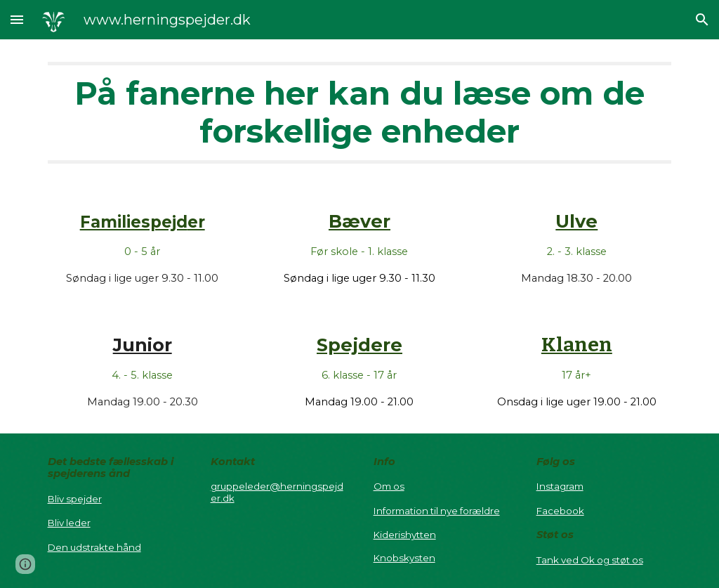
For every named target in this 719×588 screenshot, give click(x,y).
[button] (17, 19)
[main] (360, 113)
